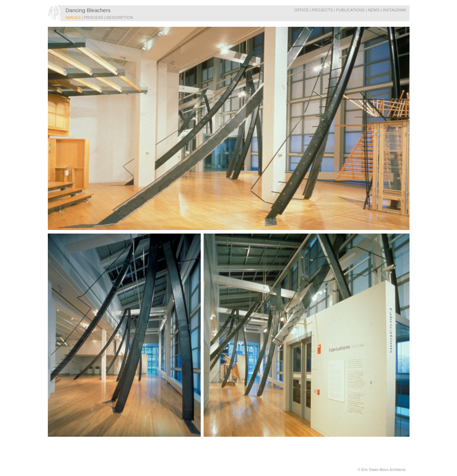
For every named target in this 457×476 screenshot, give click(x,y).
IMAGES (73, 17)
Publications (350, 10)
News (374, 10)
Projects (323, 10)
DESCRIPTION (120, 17)
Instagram (394, 10)
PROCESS (94, 17)
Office (302, 10)
